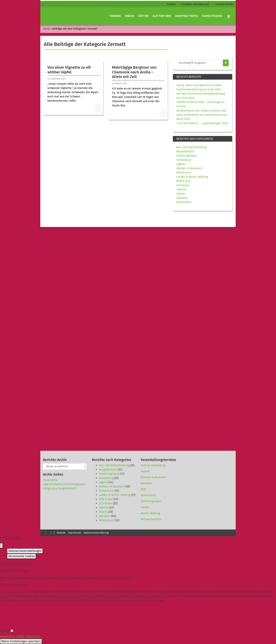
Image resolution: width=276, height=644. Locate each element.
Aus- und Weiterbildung (191, 147)
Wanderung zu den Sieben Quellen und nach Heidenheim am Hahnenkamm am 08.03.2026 (202, 115)
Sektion (181, 189)
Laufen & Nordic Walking (192, 177)
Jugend (181, 164)
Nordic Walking (150, 513)
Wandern (182, 198)
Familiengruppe (186, 156)
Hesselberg (184, 160)
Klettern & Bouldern (189, 168)
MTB (143, 489)
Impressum (75, 533)
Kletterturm (162, 16)
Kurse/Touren (212, 16)
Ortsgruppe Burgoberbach (60, 488)
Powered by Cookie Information (20, 637)
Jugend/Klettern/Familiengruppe (64, 484)
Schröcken (183, 185)
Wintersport (184, 202)
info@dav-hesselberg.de (195, 4)
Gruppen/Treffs (186, 16)
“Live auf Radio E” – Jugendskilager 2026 (202, 123)
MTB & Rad (183, 181)
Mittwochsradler (151, 519)
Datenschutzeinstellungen (25, 551)
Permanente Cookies (22, 556)
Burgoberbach (185, 151)
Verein (129, 16)
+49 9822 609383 (223, 4)
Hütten (143, 16)
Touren (181, 194)
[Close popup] (1, 546)
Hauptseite (50, 480)
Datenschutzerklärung (96, 533)
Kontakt (171, 4)
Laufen (145, 507)
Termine (115, 16)
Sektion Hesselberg (153, 465)
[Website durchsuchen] (200, 63)
